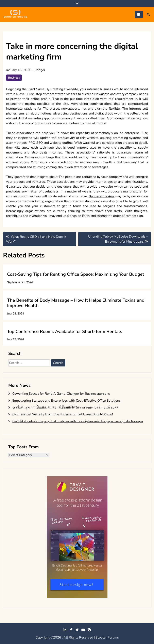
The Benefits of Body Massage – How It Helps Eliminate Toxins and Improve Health (76, 303)
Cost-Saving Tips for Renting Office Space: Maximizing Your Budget (76, 274)
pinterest (89, 630)
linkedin (65, 630)
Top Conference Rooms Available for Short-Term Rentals (65, 332)
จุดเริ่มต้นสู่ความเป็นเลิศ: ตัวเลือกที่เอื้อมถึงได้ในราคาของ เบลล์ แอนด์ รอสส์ (65, 407)
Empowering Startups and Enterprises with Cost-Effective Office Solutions (66, 401)
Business (14, 78)
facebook (71, 630)
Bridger (40, 70)
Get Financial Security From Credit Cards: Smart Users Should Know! (63, 414)
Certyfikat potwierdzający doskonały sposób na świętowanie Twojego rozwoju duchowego (78, 421)
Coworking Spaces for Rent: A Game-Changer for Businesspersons (61, 394)
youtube (83, 630)
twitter (77, 630)
